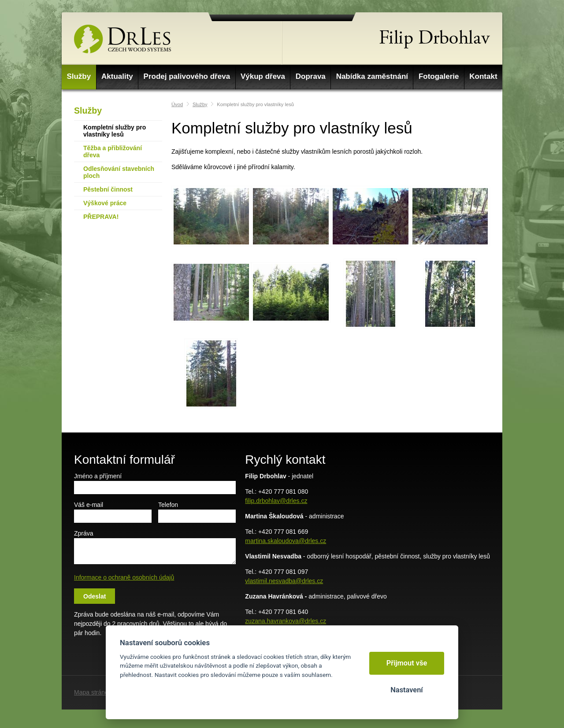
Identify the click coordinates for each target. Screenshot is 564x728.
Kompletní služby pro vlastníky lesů (115, 131)
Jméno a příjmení (98, 476)
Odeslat (95, 596)
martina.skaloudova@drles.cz (286, 541)
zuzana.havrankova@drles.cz (286, 621)
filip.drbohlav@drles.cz (276, 501)
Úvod (177, 104)
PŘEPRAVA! (101, 217)
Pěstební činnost (108, 189)
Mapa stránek (93, 692)
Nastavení (406, 690)
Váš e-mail (89, 505)
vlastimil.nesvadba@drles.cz (284, 581)
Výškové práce (105, 203)
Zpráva (84, 533)
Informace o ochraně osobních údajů (124, 577)
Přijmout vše (407, 663)
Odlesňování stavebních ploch (119, 172)
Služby (88, 111)
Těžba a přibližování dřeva (113, 152)
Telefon (168, 505)
